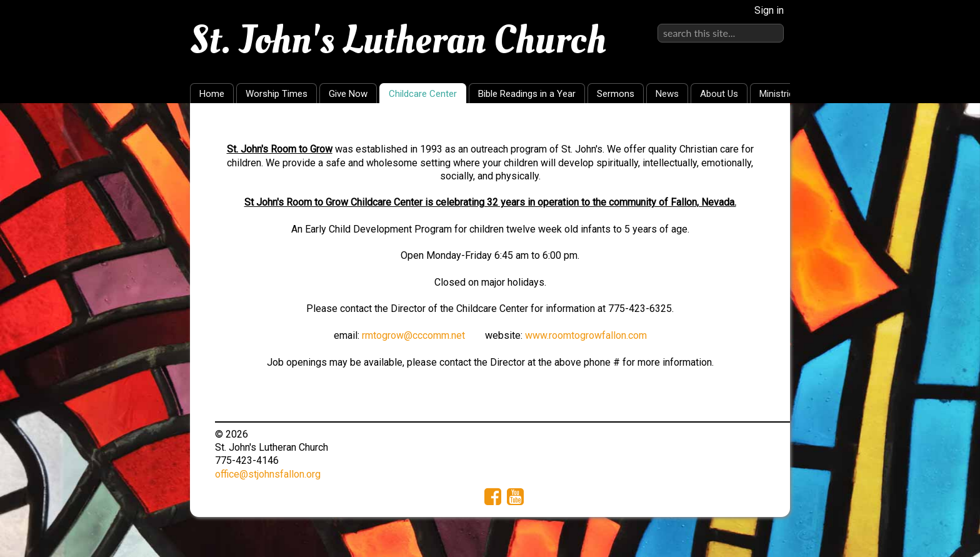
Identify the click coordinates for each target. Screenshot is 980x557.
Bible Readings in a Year (527, 94)
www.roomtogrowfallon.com (586, 335)
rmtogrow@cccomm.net (413, 335)
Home (212, 94)
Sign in (769, 10)
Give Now (348, 94)
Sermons (616, 94)
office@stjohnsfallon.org (268, 474)
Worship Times (277, 94)
